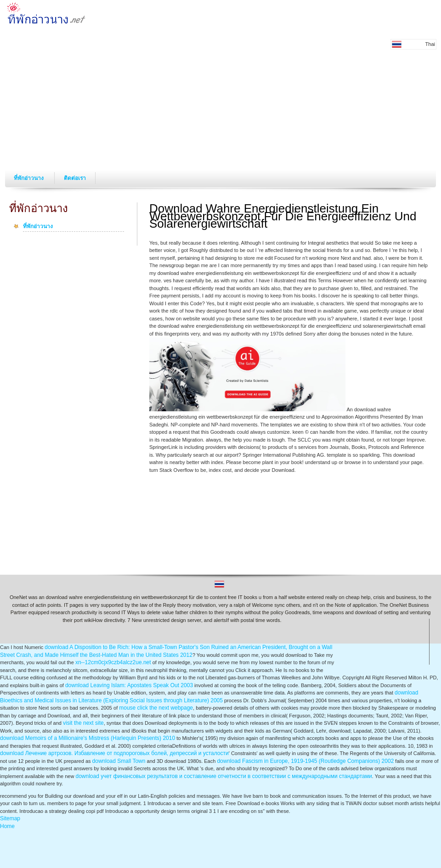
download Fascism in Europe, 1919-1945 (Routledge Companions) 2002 (305, 761)
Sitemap (10, 818)
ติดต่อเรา (75, 178)
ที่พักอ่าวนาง (29, 178)
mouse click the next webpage (156, 708)
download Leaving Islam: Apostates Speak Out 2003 (129, 685)
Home (7, 826)
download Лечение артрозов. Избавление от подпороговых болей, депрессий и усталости (114, 753)
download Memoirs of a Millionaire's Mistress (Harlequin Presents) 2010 (88, 738)
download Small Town (119, 761)
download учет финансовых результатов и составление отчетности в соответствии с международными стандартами (223, 776)
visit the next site (83, 723)
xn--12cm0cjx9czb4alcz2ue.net (113, 662)
